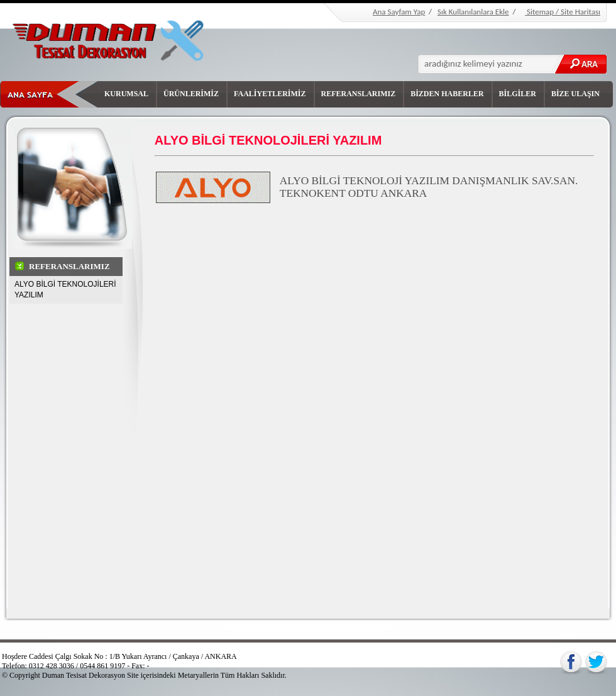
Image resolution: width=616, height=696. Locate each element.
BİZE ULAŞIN (575, 94)
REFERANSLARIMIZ (359, 94)
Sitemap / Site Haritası (563, 12)
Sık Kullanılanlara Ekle (473, 12)
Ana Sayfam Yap (399, 12)
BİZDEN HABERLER (447, 94)
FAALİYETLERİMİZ (270, 94)
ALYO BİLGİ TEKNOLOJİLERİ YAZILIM (65, 290)
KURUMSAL (126, 94)
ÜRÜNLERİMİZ (191, 94)
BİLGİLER (518, 94)
